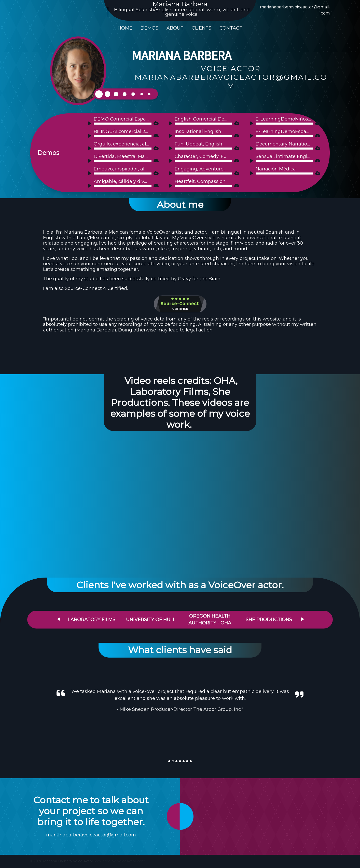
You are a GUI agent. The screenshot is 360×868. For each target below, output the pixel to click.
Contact (231, 28)
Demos (149, 28)
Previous (59, 619)
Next (303, 619)
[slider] (122, 124)
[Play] (91, 124)
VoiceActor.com (131, 861)
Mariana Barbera (180, 4)
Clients (202, 28)
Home (125, 28)
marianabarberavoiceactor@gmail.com (91, 835)
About (175, 28)
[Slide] (169, 761)
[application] (120, 123)
